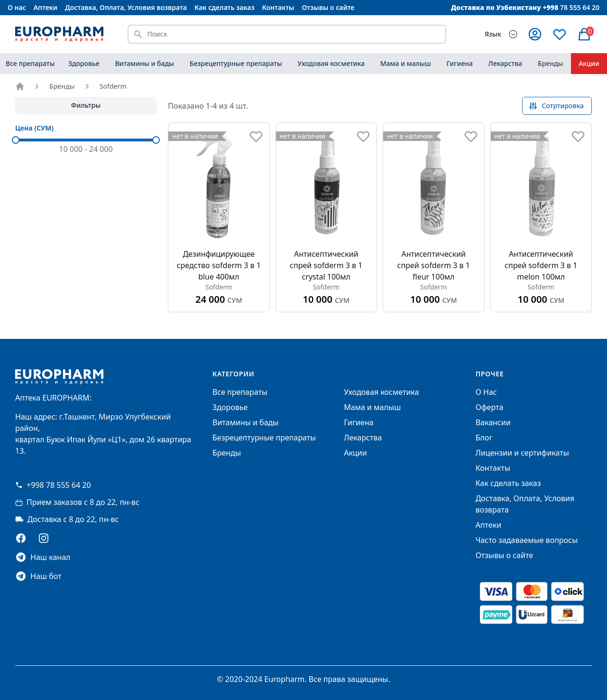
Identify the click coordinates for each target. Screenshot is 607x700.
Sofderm (113, 86)
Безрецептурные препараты (236, 63)
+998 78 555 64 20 (53, 485)
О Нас (486, 392)
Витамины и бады (144, 63)
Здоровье (84, 63)
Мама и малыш (406, 63)
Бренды (551, 63)
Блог (484, 438)
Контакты (278, 7)
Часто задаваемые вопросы (527, 540)
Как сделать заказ (224, 7)
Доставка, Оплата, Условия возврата (126, 7)
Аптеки (46, 7)
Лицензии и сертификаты (522, 453)
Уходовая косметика (331, 63)
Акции (355, 453)
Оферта (490, 407)
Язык (493, 34)
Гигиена (460, 63)
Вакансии (493, 422)
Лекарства (506, 63)
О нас (17, 7)
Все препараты (30, 63)
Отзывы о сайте (328, 7)
